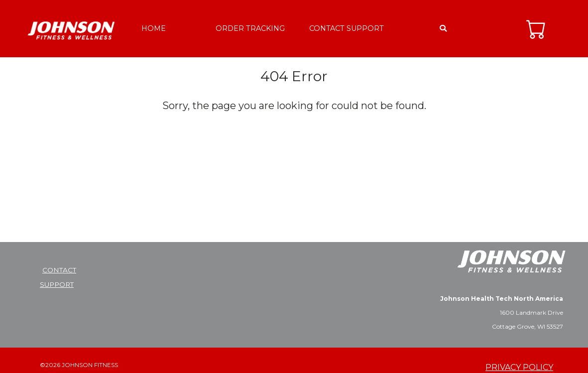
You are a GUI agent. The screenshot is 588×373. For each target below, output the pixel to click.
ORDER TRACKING (250, 28)
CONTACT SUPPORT (347, 28)
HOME (154, 28)
